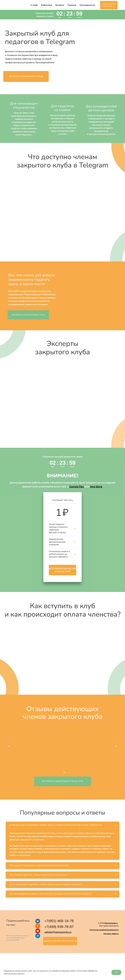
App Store (96, 487)
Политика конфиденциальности (104, 930)
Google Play (77, 487)
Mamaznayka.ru (111, 923)
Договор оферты (111, 934)
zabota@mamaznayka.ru (58, 932)
